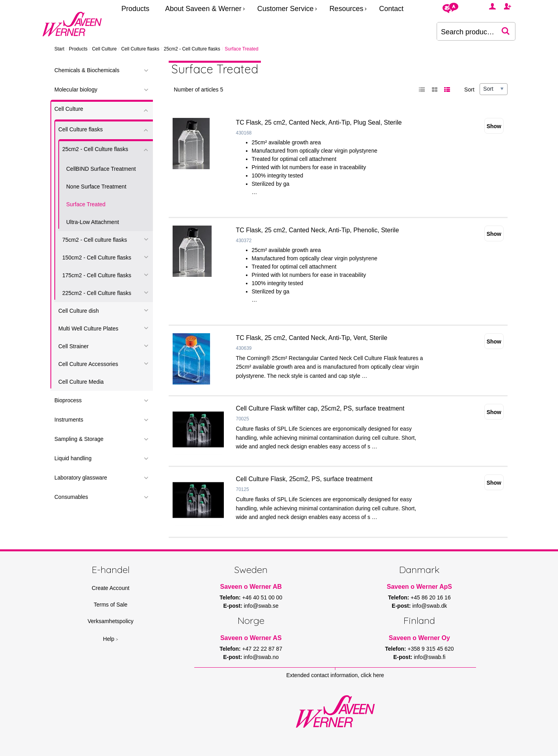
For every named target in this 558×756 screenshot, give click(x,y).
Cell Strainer (73, 346)
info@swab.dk (430, 606)
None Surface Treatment (96, 187)
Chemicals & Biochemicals (87, 70)
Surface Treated (86, 204)
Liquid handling (73, 458)
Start (59, 49)
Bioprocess (68, 400)
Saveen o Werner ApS (419, 587)
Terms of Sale (111, 605)
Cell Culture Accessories (88, 364)
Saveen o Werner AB (251, 587)
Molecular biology (76, 90)
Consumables (71, 497)
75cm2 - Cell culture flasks (95, 240)
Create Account (111, 588)
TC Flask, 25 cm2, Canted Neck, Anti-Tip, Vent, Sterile (312, 338)
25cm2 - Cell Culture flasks (192, 49)
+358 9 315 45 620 (431, 649)
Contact (391, 9)
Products (135, 9)
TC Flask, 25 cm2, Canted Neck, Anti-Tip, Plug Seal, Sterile (319, 122)
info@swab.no (261, 657)
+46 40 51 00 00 (262, 597)
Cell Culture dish (79, 311)
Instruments (69, 420)
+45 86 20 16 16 (431, 597)
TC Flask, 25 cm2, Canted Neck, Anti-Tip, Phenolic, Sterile (318, 230)
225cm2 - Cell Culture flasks (97, 293)
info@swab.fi (430, 657)
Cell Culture (104, 49)
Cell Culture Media (81, 382)
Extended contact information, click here (335, 675)
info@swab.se (261, 606)
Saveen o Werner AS (251, 638)
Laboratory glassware (81, 478)
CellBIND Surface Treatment (101, 169)
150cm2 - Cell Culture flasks (97, 258)
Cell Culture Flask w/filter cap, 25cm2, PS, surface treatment (320, 408)
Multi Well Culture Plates (88, 329)
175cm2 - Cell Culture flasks (97, 275)
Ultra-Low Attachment (93, 222)
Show (494, 126)
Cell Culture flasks (140, 49)
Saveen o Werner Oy (419, 638)
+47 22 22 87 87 (262, 649)
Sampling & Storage (79, 439)
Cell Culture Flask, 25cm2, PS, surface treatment (304, 479)
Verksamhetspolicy (111, 621)
